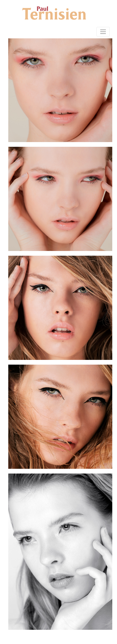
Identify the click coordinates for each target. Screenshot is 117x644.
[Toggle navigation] (103, 32)
